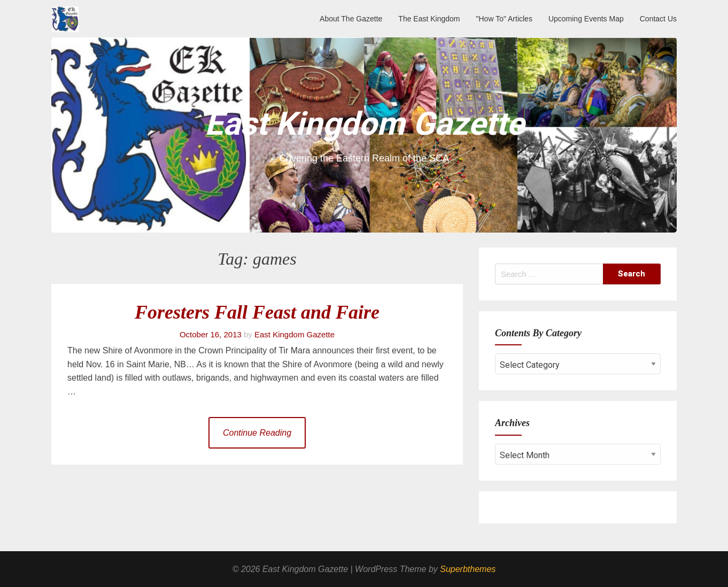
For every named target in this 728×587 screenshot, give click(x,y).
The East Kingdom (429, 19)
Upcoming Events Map (586, 19)
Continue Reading (257, 433)
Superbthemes (468, 569)
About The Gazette (351, 19)
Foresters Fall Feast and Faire (257, 312)
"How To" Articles (504, 19)
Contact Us (658, 19)
